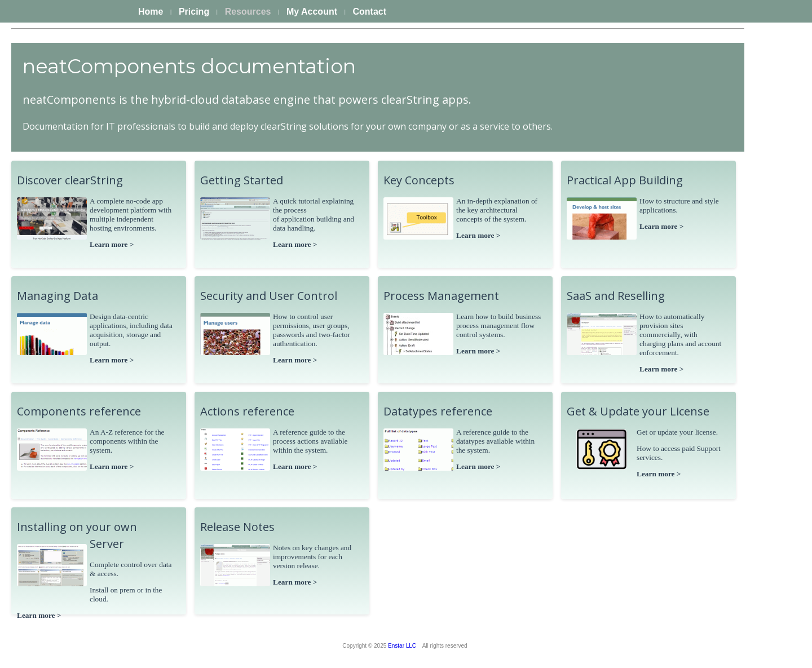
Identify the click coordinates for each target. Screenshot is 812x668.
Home (151, 12)
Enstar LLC (402, 646)
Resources (248, 12)
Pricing (194, 12)
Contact (369, 12)
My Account (312, 12)
